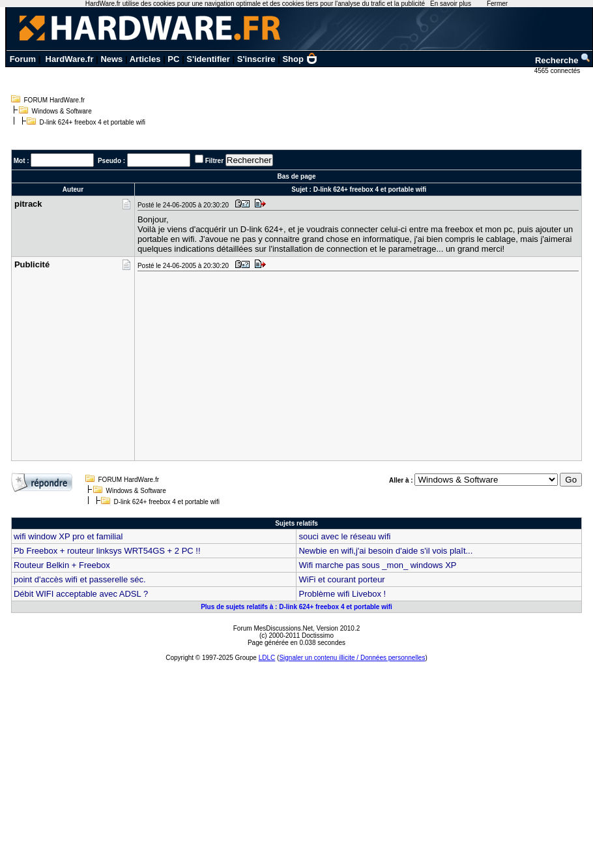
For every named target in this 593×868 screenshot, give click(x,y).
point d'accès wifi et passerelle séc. (80, 579)
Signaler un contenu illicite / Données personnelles (352, 658)
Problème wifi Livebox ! (342, 594)
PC (173, 59)
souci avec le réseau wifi (344, 536)
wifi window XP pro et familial (68, 536)
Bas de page (297, 176)
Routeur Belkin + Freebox (62, 565)
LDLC (267, 658)
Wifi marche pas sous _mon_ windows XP (377, 565)
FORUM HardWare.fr (55, 100)
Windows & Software (62, 111)
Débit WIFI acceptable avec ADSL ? (81, 594)
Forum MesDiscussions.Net (273, 628)
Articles (145, 59)
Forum (23, 59)
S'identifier (208, 59)
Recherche (563, 60)
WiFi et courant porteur (341, 579)
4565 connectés (558, 71)
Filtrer (214, 161)
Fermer (497, 4)
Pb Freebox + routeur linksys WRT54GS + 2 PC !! (107, 551)
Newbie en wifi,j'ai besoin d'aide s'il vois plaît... (385, 551)
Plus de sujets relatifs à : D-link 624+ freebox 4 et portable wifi (296, 607)
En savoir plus (451, 4)
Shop (300, 59)
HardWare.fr (70, 59)
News (111, 59)
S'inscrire (256, 59)
